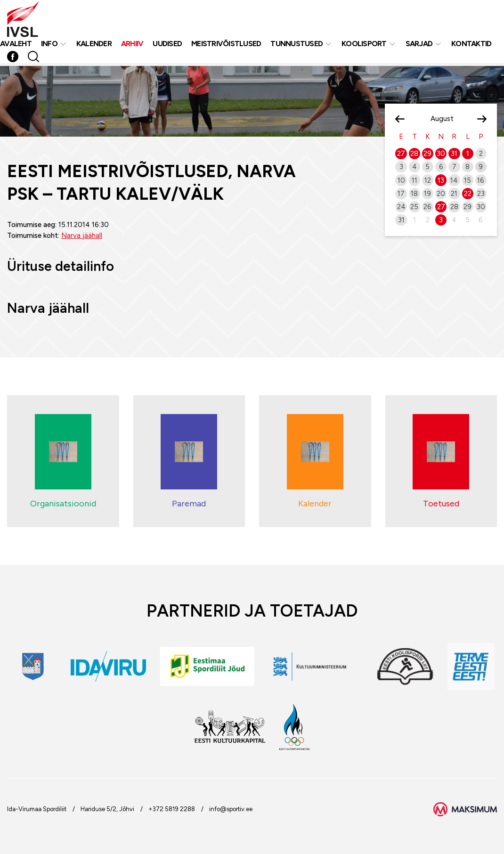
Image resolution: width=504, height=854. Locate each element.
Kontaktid (471, 45)
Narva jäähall (82, 236)
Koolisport (364, 45)
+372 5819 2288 (172, 809)
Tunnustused (297, 45)
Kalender (94, 45)
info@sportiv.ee (231, 809)
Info (49, 45)
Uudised (167, 45)
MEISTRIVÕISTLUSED (226, 45)
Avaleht (16, 45)
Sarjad (419, 45)
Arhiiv (132, 45)
